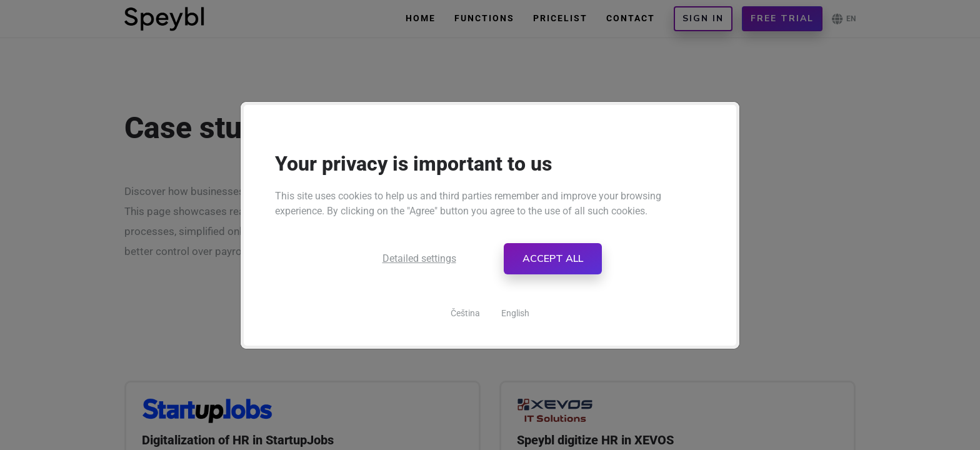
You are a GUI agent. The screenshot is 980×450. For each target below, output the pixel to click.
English (515, 313)
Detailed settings (419, 258)
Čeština (465, 313)
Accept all (553, 259)
